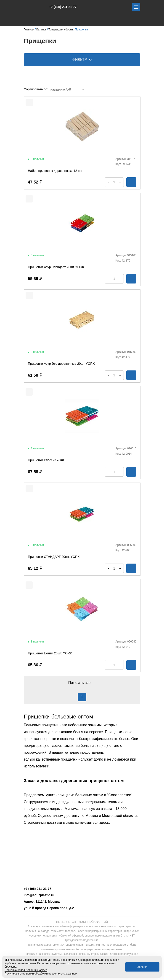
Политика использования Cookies (26, 970)
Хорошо (142, 967)
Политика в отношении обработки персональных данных (41, 974)
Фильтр (82, 60)
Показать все (82, 683)
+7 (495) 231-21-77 (60, 7)
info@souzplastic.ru (39, 895)
